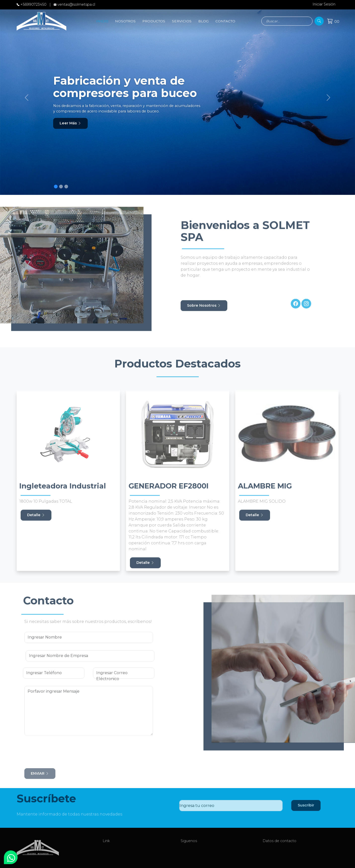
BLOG (203, 21)
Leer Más (70, 123)
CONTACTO (225, 21)
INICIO (102, 21)
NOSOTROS (125, 21)
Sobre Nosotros (204, 309)
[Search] (287, 21)
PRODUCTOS (154, 21)
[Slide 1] (56, 187)
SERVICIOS (182, 21)
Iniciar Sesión (322, 4)
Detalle (36, 518)
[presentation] (57, 750)
